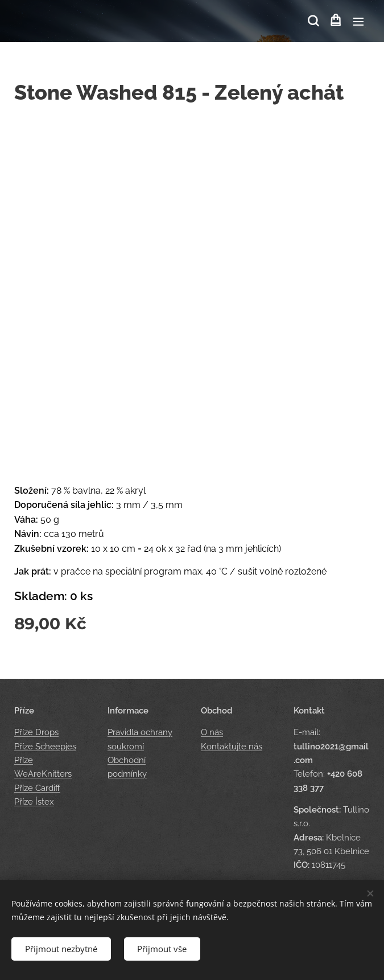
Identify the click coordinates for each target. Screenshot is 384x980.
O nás (212, 732)
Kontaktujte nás (232, 746)
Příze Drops (36, 732)
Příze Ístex (34, 802)
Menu (358, 22)
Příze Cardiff (37, 788)
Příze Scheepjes (45, 746)
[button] (312, 21)
